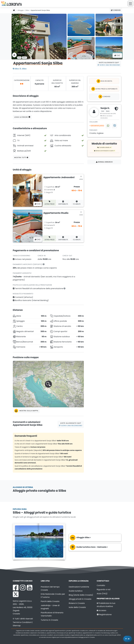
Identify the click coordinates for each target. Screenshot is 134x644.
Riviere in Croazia (77, 603)
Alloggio (21, 10)
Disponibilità (63, 203)
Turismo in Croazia (49, 620)
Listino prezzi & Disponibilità (104, 89)
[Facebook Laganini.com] (16, 588)
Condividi (116, 10)
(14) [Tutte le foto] (38, 204)
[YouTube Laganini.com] (30, 588)
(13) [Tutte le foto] (117, 55)
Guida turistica (76, 591)
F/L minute (77, 203)
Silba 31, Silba (20, 69)
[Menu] (130, 4)
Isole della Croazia (77, 607)
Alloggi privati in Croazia (80, 599)
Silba (27, 10)
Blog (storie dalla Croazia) (81, 595)
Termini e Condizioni (22, 622)
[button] (48, 384)
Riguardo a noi (104, 589)
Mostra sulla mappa (26, 411)
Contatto (101, 585)
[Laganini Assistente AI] (128, 639)
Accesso (102, 610)
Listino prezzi (50, 203)
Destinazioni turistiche (79, 587)
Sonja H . (21, 54)
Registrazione (104, 615)
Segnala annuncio (104, 162)
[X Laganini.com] (16, 594)
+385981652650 (97, 126)
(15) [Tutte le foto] (38, 240)
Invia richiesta (104, 81)
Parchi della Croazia (50, 601)
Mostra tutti (21, 157)
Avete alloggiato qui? (109, 64)
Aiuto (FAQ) (102, 594)
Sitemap (17, 626)
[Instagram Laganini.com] (23, 588)
